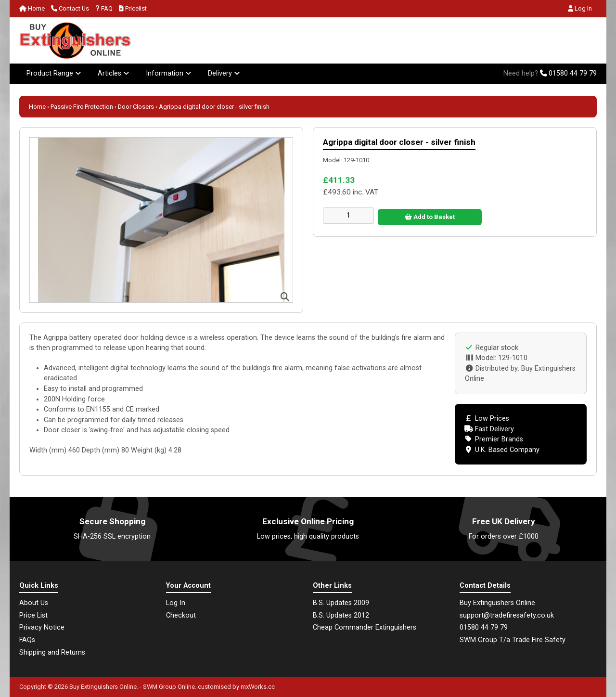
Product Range (54, 73)
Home (32, 8)
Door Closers (136, 107)
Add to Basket (430, 217)
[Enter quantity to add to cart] (348, 216)
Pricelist (133, 8)
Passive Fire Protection (82, 107)
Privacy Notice (42, 627)
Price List (33, 615)
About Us (34, 603)
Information (169, 73)
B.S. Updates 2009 (341, 603)
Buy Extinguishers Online (103, 687)
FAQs (27, 640)
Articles (114, 73)
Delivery (224, 73)
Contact (70, 8)
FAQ (104, 8)
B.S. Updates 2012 (341, 615)
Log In (580, 8)
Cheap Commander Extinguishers (365, 627)
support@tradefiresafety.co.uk (507, 615)
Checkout (181, 615)
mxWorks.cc (258, 687)
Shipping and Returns (52, 652)
